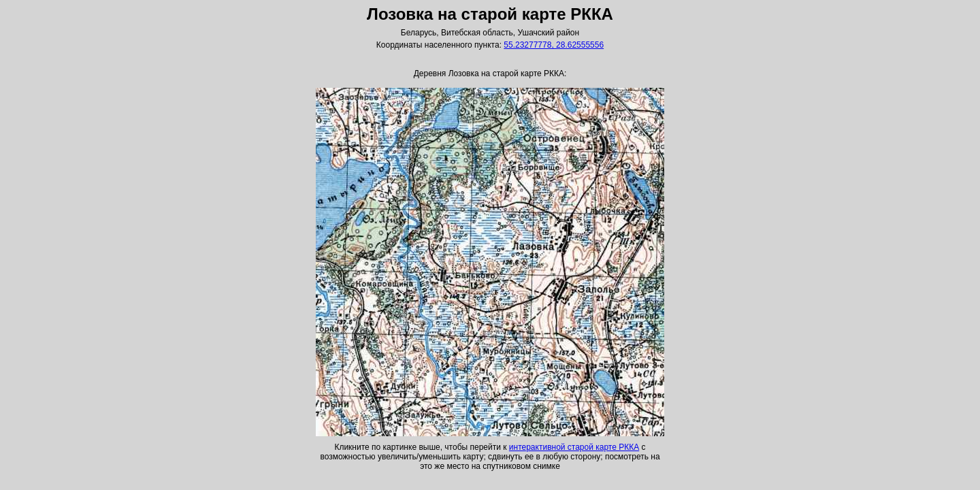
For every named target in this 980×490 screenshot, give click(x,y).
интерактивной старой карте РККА (574, 447)
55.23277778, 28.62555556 (554, 45)
